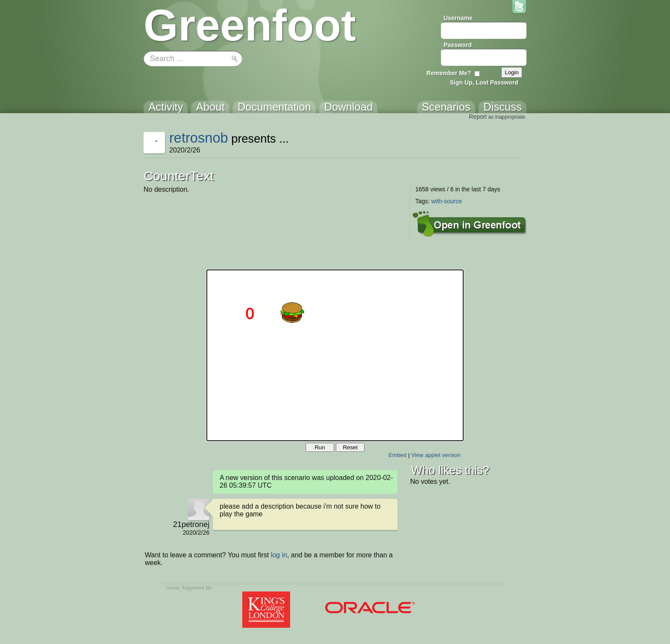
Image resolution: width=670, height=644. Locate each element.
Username (458, 18)
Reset (350, 447)
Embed (397, 455)
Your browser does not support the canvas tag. (335, 355)
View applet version (436, 455)
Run (320, 447)
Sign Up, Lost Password (484, 82)
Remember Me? (449, 73)
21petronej (191, 524)
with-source (447, 201)
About (172, 588)
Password (458, 45)
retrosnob (199, 138)
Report (478, 117)
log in (279, 555)
